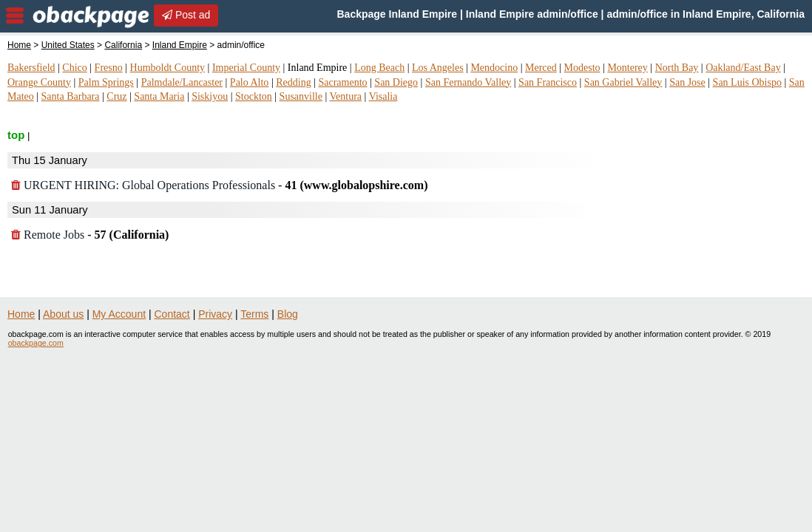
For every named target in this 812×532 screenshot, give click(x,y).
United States (68, 45)
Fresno (109, 68)
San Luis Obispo (747, 82)
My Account (119, 314)
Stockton (254, 96)
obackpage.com (36, 343)
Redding (293, 82)
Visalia (383, 96)
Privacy (215, 314)
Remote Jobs (90, 235)
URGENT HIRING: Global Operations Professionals (219, 185)
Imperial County (246, 68)
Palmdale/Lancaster (182, 82)
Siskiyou (210, 96)
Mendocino (494, 68)
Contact (172, 314)
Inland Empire (180, 45)
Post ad (186, 15)
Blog (288, 314)
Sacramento (342, 82)
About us (63, 314)
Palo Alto (250, 82)
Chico (74, 68)
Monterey (627, 68)
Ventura (346, 96)
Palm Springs (106, 82)
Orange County (39, 82)
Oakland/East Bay (743, 68)
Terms (254, 314)
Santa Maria (159, 96)
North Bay (677, 68)
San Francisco (548, 82)
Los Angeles (438, 68)
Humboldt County (168, 68)
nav (15, 16)
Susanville (301, 96)
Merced (541, 68)
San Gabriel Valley (623, 82)
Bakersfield (31, 68)
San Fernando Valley (468, 82)
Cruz (116, 96)
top (16, 135)
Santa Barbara (71, 96)
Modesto (582, 68)
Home (19, 45)
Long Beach (379, 68)
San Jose (687, 82)
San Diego (396, 82)
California (123, 45)
